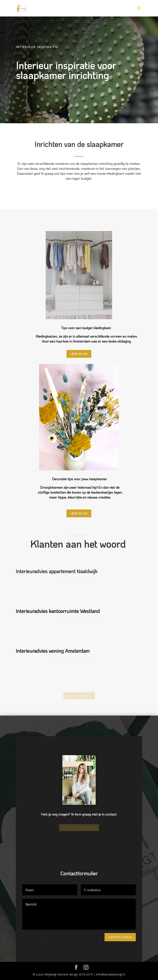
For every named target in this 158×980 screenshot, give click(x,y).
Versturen (120, 937)
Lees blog (79, 354)
